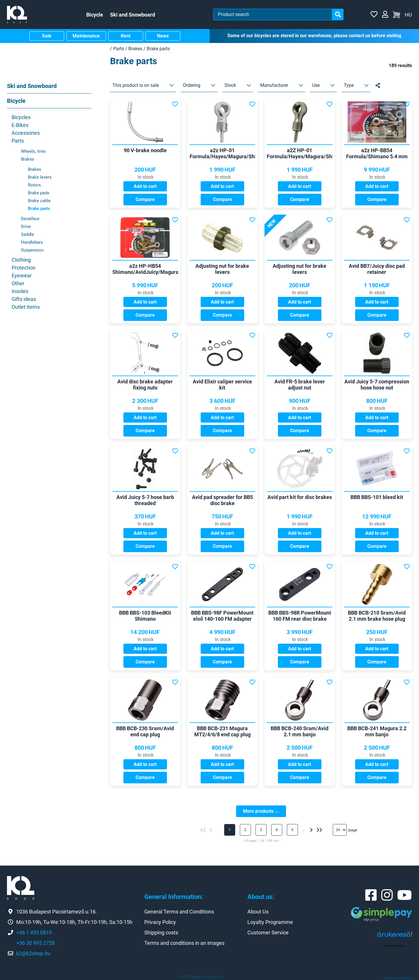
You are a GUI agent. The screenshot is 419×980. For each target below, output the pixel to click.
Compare (145, 199)
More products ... (261, 811)
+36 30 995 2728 (35, 943)
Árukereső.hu (394, 946)
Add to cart (145, 186)
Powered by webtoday (398, 978)
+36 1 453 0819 (34, 933)
